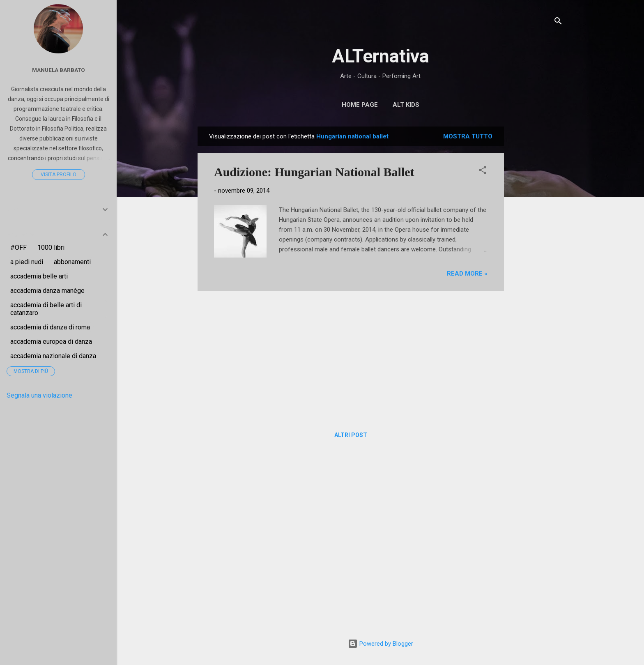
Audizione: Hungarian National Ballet (314, 172)
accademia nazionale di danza (53, 356)
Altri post (351, 435)
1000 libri (51, 247)
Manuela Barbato (59, 70)
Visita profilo (59, 175)
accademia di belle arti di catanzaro (46, 309)
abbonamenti (72, 262)
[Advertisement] (537, 250)
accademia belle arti (39, 276)
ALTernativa (381, 56)
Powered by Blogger (381, 644)
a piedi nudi (27, 262)
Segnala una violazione (39, 395)
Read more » (467, 274)
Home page (360, 105)
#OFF (18, 247)
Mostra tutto (468, 136)
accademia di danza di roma (50, 327)
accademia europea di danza (51, 342)
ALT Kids (406, 105)
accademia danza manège (47, 291)
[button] (483, 171)
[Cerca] (558, 22)
